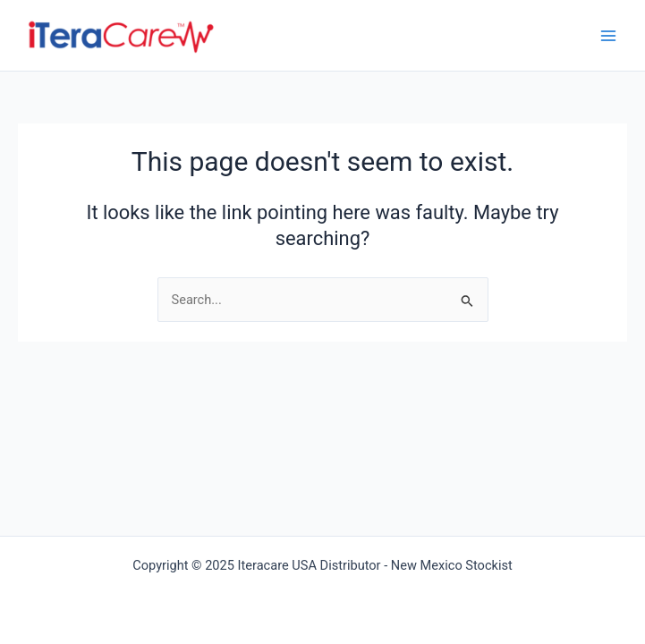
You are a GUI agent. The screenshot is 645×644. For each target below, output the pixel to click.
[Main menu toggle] (608, 36)
